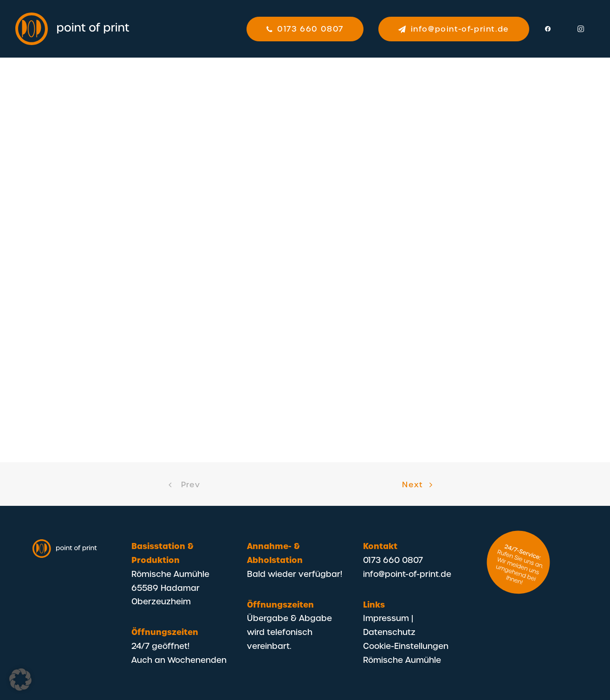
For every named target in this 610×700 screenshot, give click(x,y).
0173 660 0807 (393, 560)
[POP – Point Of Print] (72, 29)
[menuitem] (308, 29)
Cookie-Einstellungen (406, 646)
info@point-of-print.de (407, 574)
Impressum (386, 618)
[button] (553, 29)
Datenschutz (389, 632)
